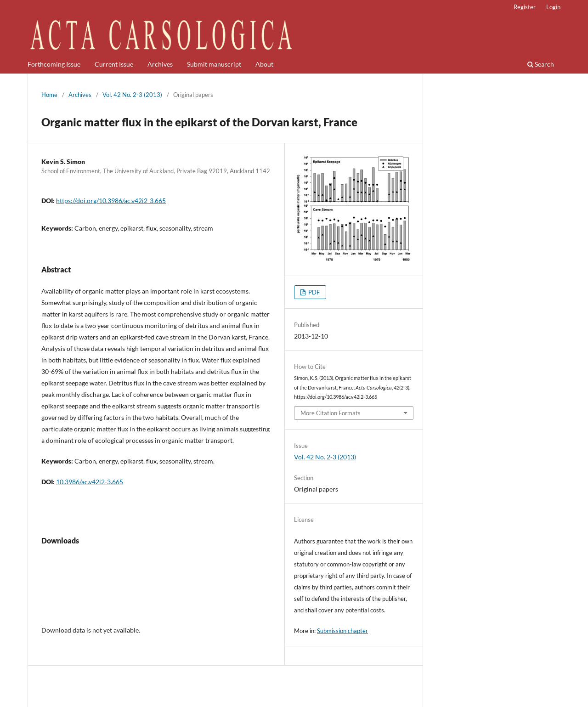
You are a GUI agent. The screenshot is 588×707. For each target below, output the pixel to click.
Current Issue (114, 64)
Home (49, 95)
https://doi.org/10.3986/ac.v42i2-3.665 (111, 201)
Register (525, 7)
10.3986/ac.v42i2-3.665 (90, 482)
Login (553, 7)
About (264, 64)
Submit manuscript (214, 64)
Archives (160, 64)
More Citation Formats (331, 413)
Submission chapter (342, 631)
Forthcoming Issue (54, 64)
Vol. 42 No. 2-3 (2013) (132, 95)
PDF (313, 292)
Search (541, 64)
